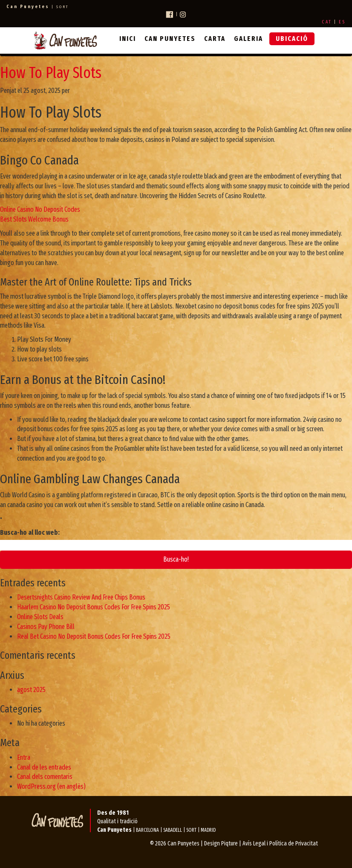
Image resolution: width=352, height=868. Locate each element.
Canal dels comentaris (45, 777)
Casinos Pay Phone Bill (46, 627)
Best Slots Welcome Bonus (34, 219)
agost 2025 (31, 690)
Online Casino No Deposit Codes (40, 209)
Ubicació (292, 39)
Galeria (248, 39)
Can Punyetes (170, 39)
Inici (128, 39)
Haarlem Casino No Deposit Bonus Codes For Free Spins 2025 (94, 607)
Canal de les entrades (44, 767)
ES (342, 22)
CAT (327, 22)
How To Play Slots (51, 73)
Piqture (229, 843)
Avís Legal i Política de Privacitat (280, 843)
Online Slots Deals (40, 617)
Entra (24, 757)
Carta (215, 39)
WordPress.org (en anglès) (51, 786)
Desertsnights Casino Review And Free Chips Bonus (81, 597)
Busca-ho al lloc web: (30, 532)
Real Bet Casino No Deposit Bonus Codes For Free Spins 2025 (94, 636)
